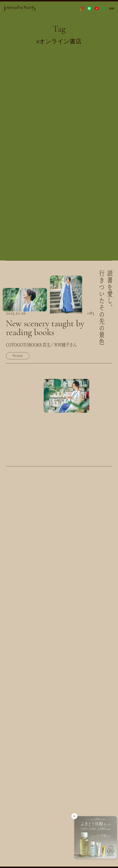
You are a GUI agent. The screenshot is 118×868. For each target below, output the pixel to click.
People (18, 357)
